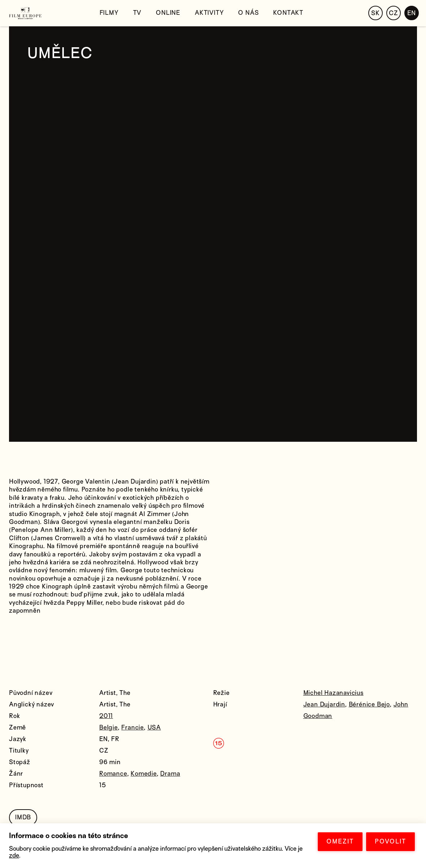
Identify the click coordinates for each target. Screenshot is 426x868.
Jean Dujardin (324, 704)
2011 (106, 716)
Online (168, 13)
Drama (170, 774)
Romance (113, 774)
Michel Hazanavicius (333, 693)
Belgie (109, 728)
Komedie (144, 774)
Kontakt (288, 13)
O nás (248, 13)
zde (14, 856)
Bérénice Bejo (369, 704)
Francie (133, 728)
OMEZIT (340, 841)
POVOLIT (390, 841)
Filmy (109, 13)
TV (137, 13)
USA (154, 728)
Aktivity (209, 13)
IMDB (23, 817)
